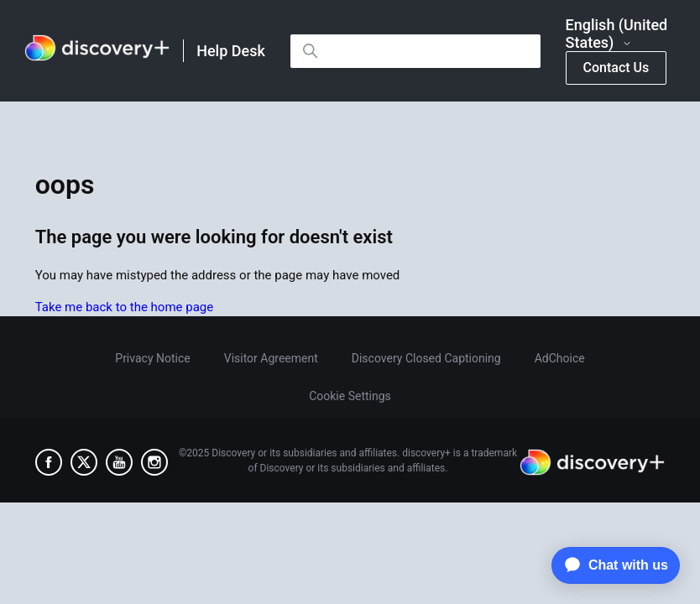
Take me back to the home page (124, 307)
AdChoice (560, 358)
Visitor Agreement (271, 358)
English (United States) (617, 34)
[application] (611, 565)
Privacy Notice (152, 358)
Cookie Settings (350, 396)
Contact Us (616, 68)
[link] (97, 51)
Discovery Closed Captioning (426, 358)
